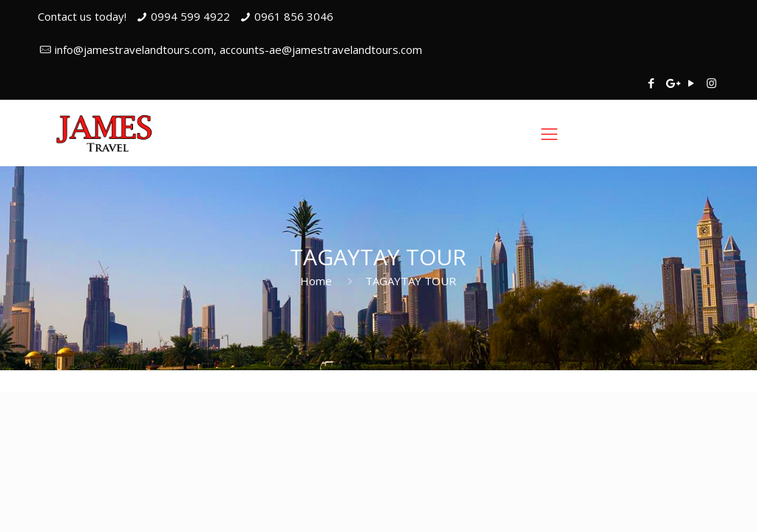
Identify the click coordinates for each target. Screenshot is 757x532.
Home (316, 281)
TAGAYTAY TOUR (411, 281)
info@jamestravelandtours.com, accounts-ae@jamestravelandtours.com (238, 50)
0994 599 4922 (190, 16)
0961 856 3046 (294, 16)
